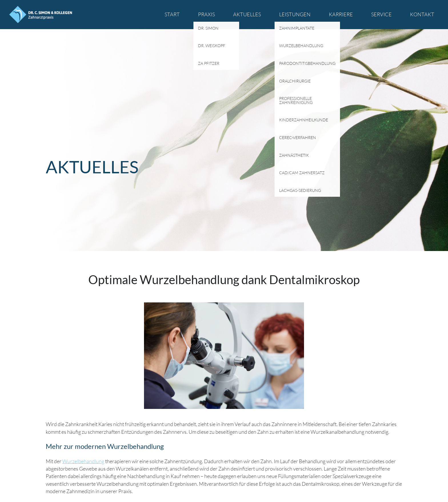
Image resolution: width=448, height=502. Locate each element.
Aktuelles (247, 14)
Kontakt (422, 14)
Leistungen (295, 14)
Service (381, 14)
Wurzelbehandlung (83, 461)
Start (172, 14)
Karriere (341, 14)
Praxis (206, 14)
